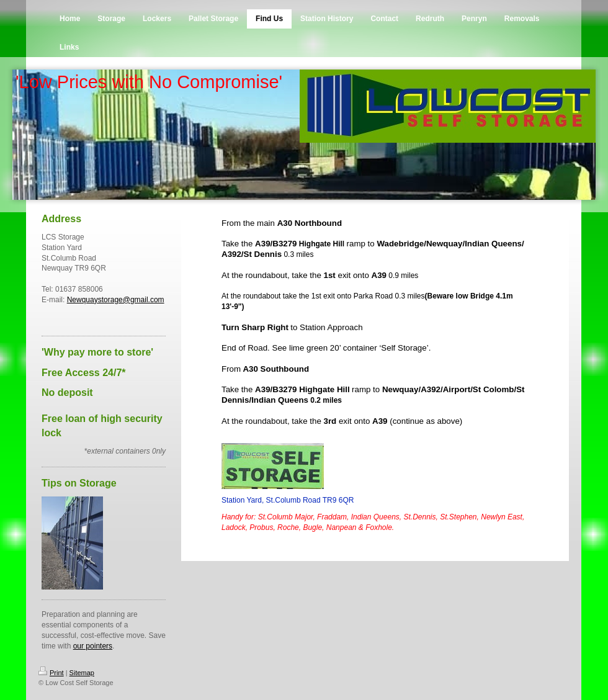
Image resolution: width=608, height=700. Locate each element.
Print (51, 673)
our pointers (93, 646)
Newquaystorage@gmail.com (116, 300)
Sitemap (82, 673)
